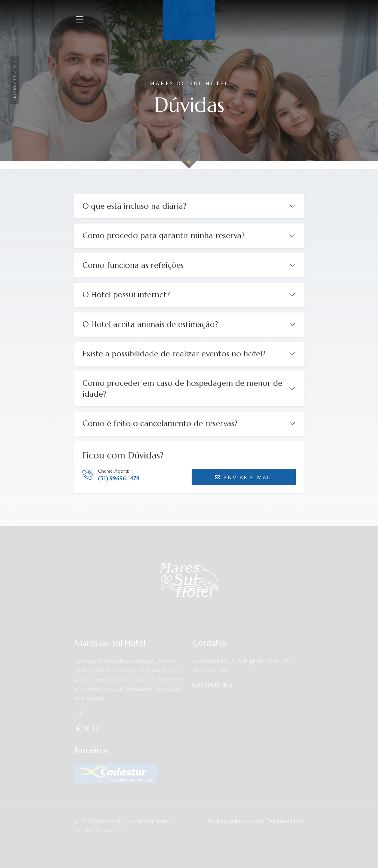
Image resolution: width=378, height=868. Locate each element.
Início (15, 93)
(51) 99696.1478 (119, 478)
